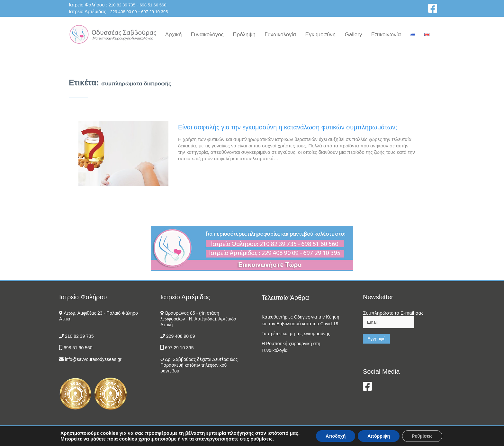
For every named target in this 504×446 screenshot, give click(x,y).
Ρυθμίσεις (422, 436)
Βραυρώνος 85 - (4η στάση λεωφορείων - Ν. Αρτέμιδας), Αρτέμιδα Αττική (198, 319)
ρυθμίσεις (261, 439)
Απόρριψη (379, 436)
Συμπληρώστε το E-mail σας (393, 313)
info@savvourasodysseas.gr (93, 359)
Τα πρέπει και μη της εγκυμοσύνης (296, 334)
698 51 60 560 (153, 5)
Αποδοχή (336, 436)
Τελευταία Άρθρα (285, 298)
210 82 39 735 (122, 5)
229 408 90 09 (124, 12)
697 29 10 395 (154, 12)
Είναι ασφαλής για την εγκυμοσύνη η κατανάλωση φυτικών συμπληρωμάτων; (288, 127)
